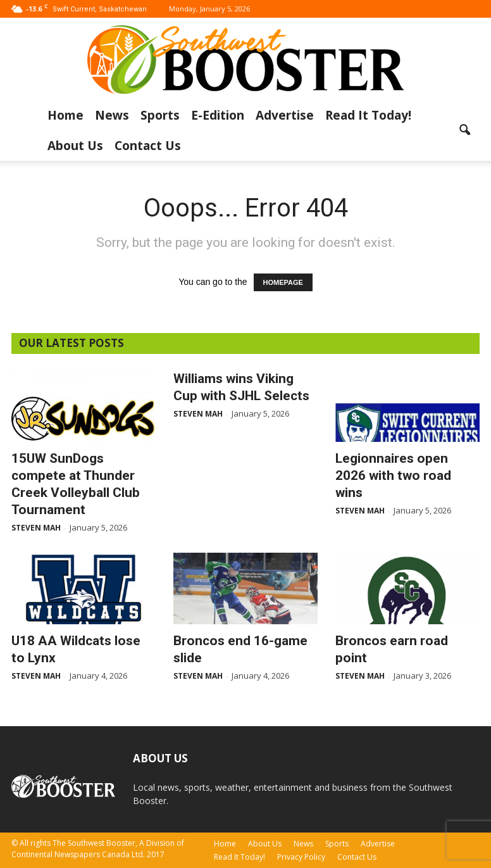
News (112, 115)
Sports (160, 115)
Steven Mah (36, 528)
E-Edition (218, 115)
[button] (464, 130)
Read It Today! (368, 115)
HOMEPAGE (283, 282)
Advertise (285, 115)
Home (65, 115)
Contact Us (148, 146)
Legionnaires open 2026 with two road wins (393, 475)
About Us (75, 146)
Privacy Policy (301, 857)
